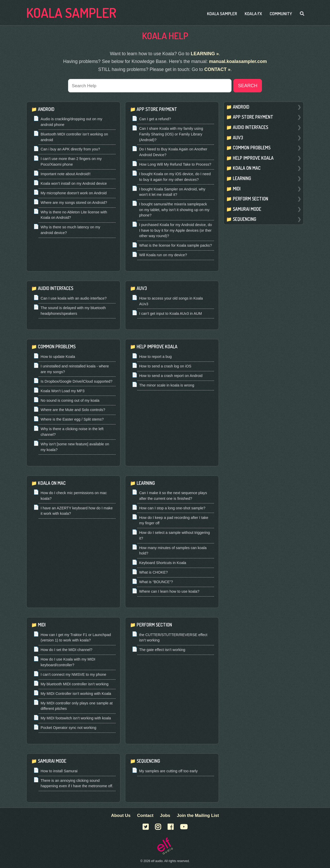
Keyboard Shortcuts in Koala (163, 563)
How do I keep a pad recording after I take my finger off (174, 521)
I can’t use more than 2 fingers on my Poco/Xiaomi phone (71, 162)
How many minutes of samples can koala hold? (173, 551)
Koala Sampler (71, 13)
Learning (146, 483)
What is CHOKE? (154, 573)
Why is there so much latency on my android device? (71, 230)
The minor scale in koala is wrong (167, 385)
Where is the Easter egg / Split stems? (72, 420)
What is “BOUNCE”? (156, 582)
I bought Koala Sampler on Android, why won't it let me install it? (172, 192)
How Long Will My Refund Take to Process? (175, 165)
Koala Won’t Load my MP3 (63, 391)
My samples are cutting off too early (168, 771)
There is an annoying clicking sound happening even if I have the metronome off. (77, 784)
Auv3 (142, 289)
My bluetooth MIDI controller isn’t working (75, 684)
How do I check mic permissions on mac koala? (74, 496)
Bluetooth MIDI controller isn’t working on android (75, 137)
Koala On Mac (52, 483)
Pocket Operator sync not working (69, 728)
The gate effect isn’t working (162, 650)
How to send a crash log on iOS (165, 366)
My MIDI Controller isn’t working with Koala (76, 694)
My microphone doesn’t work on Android (74, 193)
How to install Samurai (59, 771)
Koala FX (253, 14)
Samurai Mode (52, 761)
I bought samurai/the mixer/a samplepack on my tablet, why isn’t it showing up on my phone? (174, 210)
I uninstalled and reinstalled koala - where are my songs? (75, 369)
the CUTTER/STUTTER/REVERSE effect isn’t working (173, 638)
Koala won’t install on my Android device (74, 184)
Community (281, 14)
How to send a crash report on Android (171, 376)
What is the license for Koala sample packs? (176, 246)
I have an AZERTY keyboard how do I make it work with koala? (77, 511)
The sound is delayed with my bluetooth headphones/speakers (73, 311)
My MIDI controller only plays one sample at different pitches (77, 706)
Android (46, 109)
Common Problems (57, 347)
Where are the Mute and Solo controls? (73, 410)
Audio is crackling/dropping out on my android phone (72, 122)
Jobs (165, 815)
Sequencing (148, 761)
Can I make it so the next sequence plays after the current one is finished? (173, 496)
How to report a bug (155, 357)
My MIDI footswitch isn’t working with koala (76, 719)
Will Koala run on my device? (163, 255)
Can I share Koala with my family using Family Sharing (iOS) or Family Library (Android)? (171, 135)
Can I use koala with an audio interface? (74, 299)
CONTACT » (217, 69)
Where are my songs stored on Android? (74, 203)
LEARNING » (205, 54)
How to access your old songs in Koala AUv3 (171, 301)
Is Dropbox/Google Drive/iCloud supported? (77, 382)
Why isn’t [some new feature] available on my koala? (75, 447)
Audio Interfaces (56, 289)
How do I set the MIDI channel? (67, 650)
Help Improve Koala (157, 347)
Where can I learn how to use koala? (169, 592)
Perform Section (154, 625)
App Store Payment (157, 109)
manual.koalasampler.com (238, 61)
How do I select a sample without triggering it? (175, 536)
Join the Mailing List (198, 815)
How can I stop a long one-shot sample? (172, 508)
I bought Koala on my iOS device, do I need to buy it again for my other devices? (175, 177)
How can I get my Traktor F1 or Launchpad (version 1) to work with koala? (76, 638)
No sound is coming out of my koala (70, 401)
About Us (121, 815)
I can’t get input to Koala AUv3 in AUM (171, 314)
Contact (145, 815)
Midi (42, 625)
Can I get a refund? (155, 119)
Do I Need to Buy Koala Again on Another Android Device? (173, 152)
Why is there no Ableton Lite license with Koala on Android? (74, 215)
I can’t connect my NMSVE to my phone (73, 675)
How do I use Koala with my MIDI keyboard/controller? (68, 663)
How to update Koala (58, 357)
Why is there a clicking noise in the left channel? (72, 432)
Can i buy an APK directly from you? (70, 150)
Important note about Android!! (66, 174)
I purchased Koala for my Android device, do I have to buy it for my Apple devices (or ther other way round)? (176, 231)
